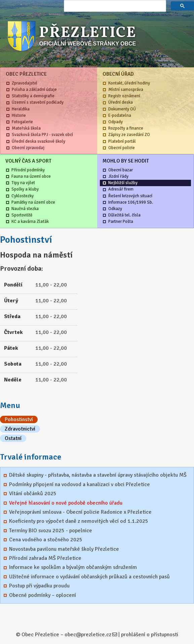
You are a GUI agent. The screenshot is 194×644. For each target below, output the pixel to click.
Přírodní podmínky (28, 170)
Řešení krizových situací (130, 196)
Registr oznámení (124, 96)
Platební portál (122, 141)
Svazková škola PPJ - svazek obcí (42, 135)
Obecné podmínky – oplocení (43, 595)
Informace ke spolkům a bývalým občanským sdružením (73, 567)
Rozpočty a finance (126, 128)
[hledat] (114, 6)
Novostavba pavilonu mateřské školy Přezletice (64, 549)
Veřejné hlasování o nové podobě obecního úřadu (66, 503)
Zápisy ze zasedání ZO (129, 135)
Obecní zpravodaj (28, 148)
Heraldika (21, 109)
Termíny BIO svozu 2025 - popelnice (51, 531)
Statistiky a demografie (33, 96)
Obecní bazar (121, 170)
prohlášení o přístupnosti (150, 635)
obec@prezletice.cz (88, 635)
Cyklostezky (23, 196)
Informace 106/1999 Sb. (131, 202)
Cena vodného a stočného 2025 (46, 540)
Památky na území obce (33, 202)
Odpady (115, 122)
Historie (19, 115)
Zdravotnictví (20, 429)
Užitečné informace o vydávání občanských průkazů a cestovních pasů (89, 577)
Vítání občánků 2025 (33, 494)
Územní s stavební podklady (38, 102)
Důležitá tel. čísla (124, 215)
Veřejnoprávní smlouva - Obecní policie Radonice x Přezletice (80, 512)
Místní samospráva (126, 90)
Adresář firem (121, 189)
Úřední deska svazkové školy (38, 141)
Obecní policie (122, 148)
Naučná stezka (25, 209)
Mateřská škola (26, 128)
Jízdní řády (118, 176)
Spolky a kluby (25, 189)
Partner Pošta (121, 222)
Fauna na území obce (31, 176)
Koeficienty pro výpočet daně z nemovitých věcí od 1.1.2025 (79, 521)
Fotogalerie (22, 122)
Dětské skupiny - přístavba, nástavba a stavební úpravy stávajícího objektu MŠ (98, 475)
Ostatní (13, 438)
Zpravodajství (24, 83)
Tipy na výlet (23, 183)
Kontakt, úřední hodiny (129, 83)
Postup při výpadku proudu (39, 586)
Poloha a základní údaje (34, 90)
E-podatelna (120, 115)
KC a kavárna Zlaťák (30, 222)
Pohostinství (19, 419)
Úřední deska (121, 102)
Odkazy (115, 209)
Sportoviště (22, 215)
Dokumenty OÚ (122, 109)
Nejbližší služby (123, 183)
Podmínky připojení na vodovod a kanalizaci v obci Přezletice (80, 484)
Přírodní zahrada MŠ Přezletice (45, 558)
